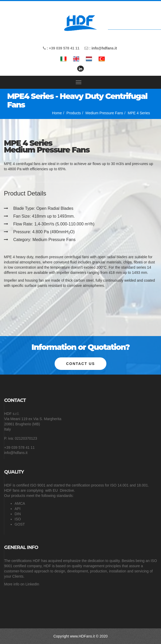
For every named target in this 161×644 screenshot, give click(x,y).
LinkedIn (32, 584)
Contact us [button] (80, 364)
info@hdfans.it (104, 48)
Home (57, 113)
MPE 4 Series (139, 113)
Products (74, 113)
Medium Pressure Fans (104, 113)
